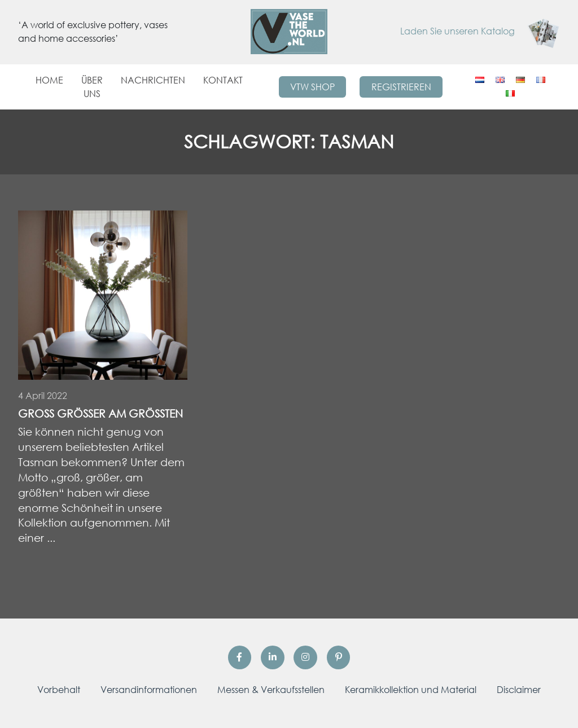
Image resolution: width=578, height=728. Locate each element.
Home (49, 80)
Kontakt (223, 80)
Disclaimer (519, 690)
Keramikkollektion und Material (411, 690)
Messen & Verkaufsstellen (271, 690)
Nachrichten (153, 80)
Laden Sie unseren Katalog (480, 31)
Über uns (92, 87)
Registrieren (401, 87)
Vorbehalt (59, 690)
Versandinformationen (149, 690)
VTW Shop (312, 87)
